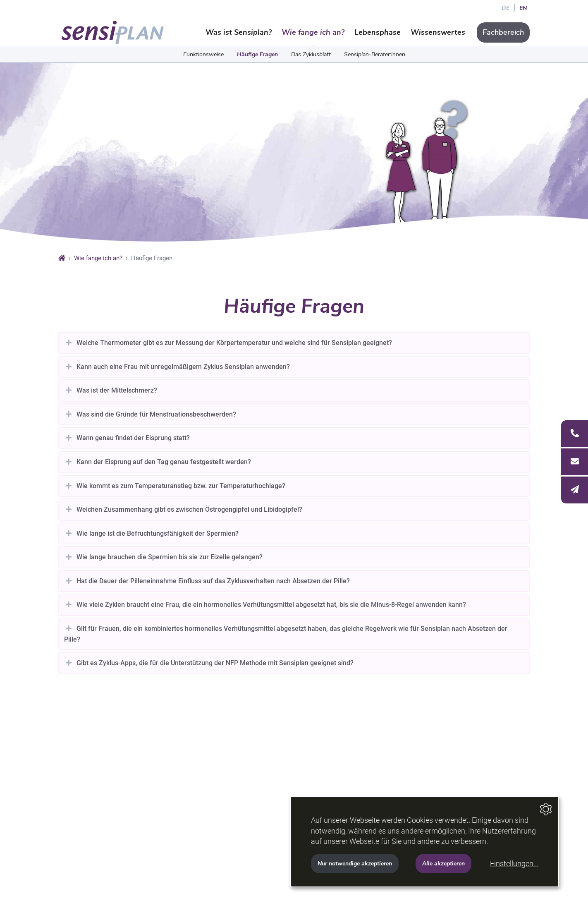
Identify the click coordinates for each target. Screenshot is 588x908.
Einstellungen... (514, 864)
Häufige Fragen (257, 54)
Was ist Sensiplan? (239, 32)
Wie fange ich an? (313, 32)
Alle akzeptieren (443, 863)
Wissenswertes (438, 32)
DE (506, 8)
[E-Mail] (575, 490)
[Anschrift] (575, 462)
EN (523, 8)
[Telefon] (575, 434)
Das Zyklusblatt (311, 54)
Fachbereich (503, 32)
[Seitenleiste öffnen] (575, 462)
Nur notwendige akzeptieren (355, 863)
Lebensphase (378, 32)
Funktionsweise (203, 54)
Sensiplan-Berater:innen (375, 54)
